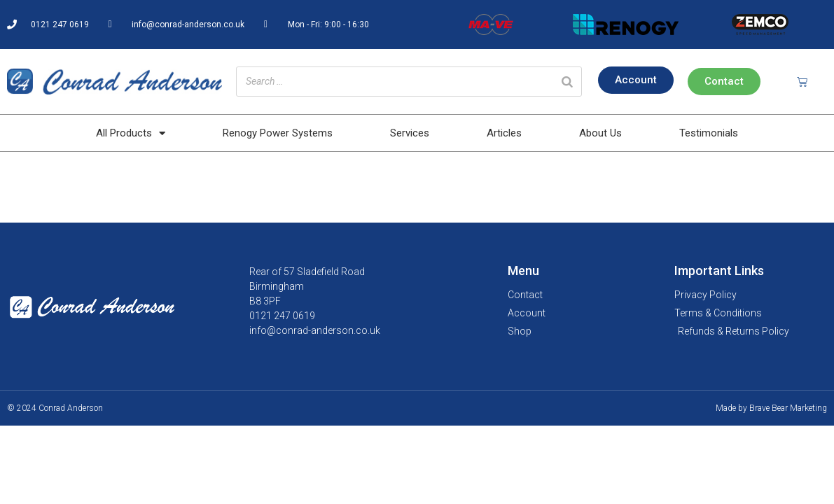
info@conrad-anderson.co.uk (315, 330)
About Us (600, 133)
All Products (131, 133)
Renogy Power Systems (278, 133)
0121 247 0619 (282, 316)
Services (410, 133)
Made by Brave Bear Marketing (771, 408)
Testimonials (709, 133)
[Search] (567, 82)
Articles (504, 133)
